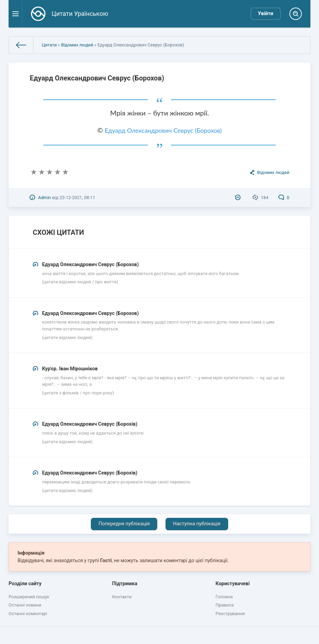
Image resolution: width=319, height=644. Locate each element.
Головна (224, 597)
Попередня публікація (124, 524)
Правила (225, 605)
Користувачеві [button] (232, 584)
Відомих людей (77, 45)
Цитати (49, 45)
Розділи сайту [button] (25, 584)
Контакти (122, 597)
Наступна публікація (197, 524)
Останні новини (25, 605)
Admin (45, 198)
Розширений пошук (29, 597)
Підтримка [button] (125, 584)
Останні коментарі (28, 614)
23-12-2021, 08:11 (77, 198)
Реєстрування (230, 614)
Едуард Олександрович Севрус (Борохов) (163, 130)
